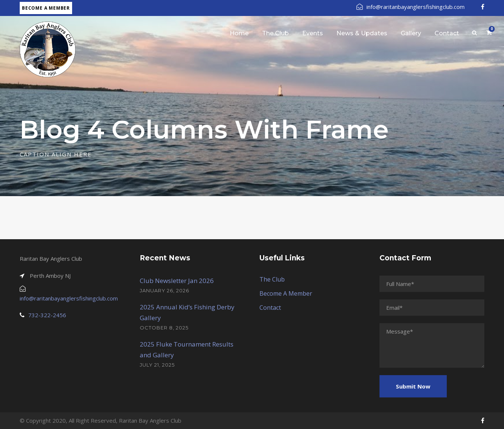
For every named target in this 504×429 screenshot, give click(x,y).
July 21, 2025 (157, 365)
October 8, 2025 (164, 328)
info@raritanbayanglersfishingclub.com (411, 7)
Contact (447, 33)
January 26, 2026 (164, 290)
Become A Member (286, 293)
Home (239, 33)
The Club (275, 33)
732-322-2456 (47, 315)
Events (313, 33)
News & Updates (362, 33)
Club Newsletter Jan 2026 (177, 281)
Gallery (411, 33)
